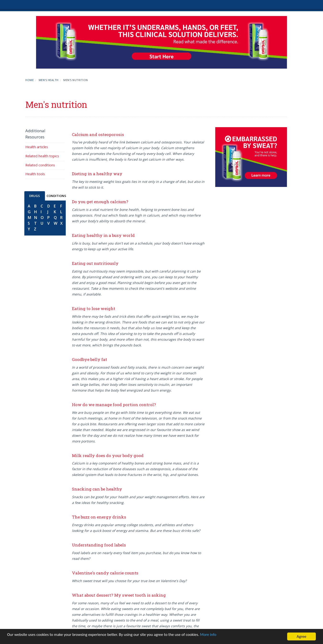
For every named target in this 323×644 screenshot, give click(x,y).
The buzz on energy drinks (99, 517)
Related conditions (40, 165)
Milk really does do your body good (108, 456)
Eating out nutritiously (95, 263)
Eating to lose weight (94, 308)
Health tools (35, 174)
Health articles (37, 147)
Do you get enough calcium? (100, 202)
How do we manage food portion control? (114, 405)
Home (30, 80)
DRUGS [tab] (35, 196)
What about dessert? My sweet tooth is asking (119, 595)
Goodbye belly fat (89, 359)
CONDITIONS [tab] (56, 196)
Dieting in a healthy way (97, 174)
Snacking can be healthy (97, 489)
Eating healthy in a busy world (103, 235)
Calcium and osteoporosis (98, 134)
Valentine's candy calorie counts (105, 573)
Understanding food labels (99, 545)
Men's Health (49, 80)
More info (208, 635)
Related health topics (42, 156)
